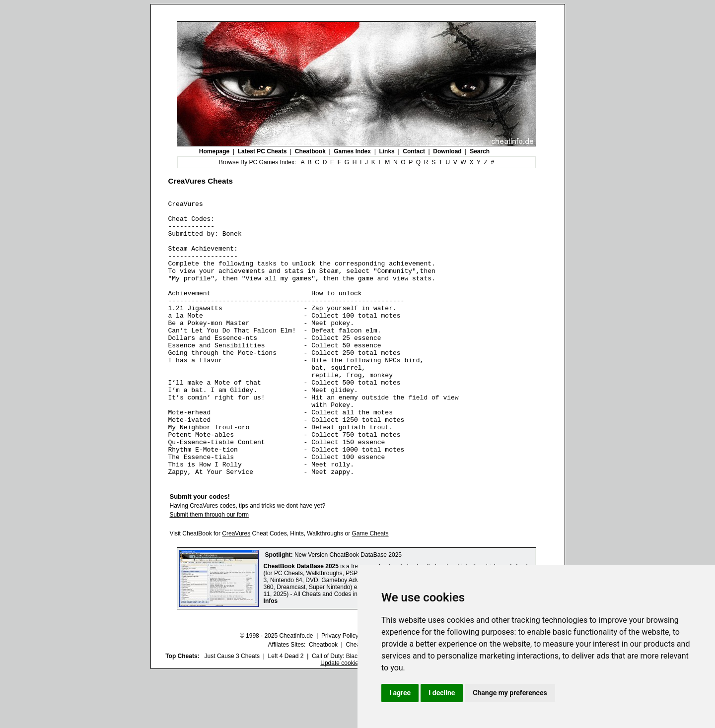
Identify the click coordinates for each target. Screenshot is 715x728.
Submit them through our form (209, 570)
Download (447, 151)
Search (480, 151)
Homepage (214, 151)
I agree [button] (400, 693)
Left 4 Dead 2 (286, 711)
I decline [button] (442, 693)
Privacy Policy (340, 691)
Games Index (352, 151)
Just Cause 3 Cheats (232, 711)
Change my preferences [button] (510, 693)
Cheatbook (310, 151)
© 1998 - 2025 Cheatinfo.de (277, 691)
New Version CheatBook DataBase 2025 (348, 610)
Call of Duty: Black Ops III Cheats (356, 711)
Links (387, 151)
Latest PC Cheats (262, 151)
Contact (414, 151)
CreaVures (236, 589)
